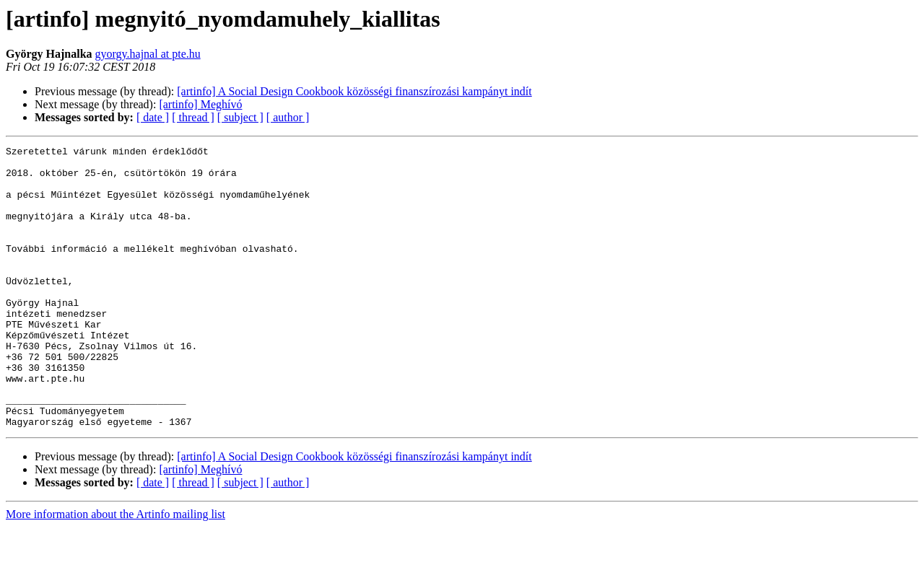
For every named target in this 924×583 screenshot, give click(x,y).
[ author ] (288, 117)
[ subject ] (240, 117)
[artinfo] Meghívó (200, 104)
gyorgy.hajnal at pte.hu (148, 54)
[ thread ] (193, 117)
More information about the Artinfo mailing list (115, 570)
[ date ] (153, 117)
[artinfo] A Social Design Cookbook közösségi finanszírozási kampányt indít (354, 91)
